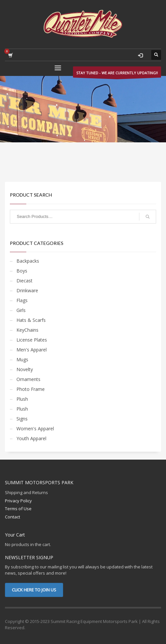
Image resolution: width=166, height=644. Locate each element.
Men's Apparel (32, 350)
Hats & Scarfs (31, 320)
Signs (22, 419)
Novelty (25, 369)
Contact (12, 517)
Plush (22, 399)
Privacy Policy (18, 501)
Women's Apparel (35, 429)
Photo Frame (31, 389)
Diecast (24, 281)
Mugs (22, 359)
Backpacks (28, 261)
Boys (22, 271)
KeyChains (27, 330)
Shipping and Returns (26, 492)
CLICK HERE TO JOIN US (34, 590)
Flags (22, 300)
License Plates (32, 340)
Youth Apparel (31, 438)
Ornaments (28, 379)
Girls (21, 310)
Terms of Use (18, 509)
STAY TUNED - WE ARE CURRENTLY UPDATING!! (117, 74)
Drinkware (27, 290)
